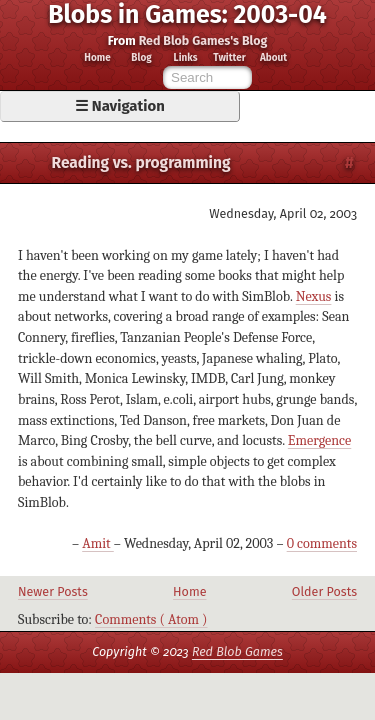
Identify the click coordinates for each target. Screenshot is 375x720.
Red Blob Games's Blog (203, 40)
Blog (141, 58)
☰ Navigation (120, 106)
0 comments (322, 543)
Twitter (229, 58)
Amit (98, 543)
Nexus (314, 296)
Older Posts (324, 591)
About (273, 58)
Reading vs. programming (141, 162)
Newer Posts (53, 591)
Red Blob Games (237, 651)
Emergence (319, 440)
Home (97, 58)
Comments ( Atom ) (151, 619)
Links (186, 58)
